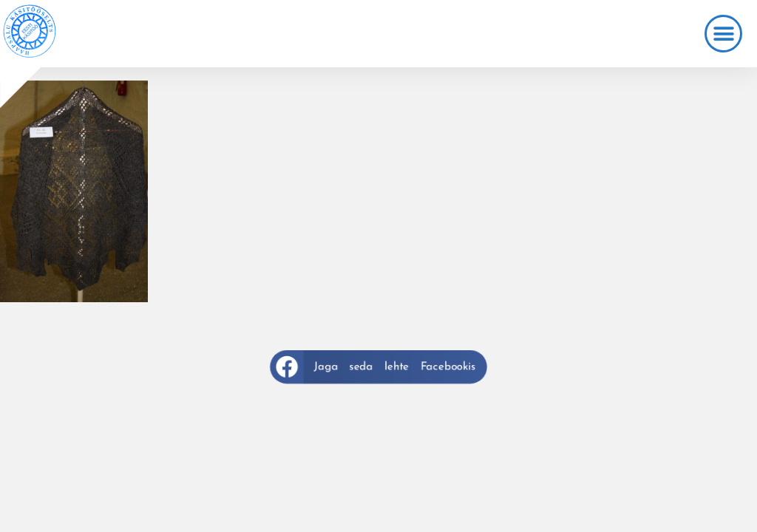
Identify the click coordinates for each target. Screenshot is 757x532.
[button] (723, 34)
